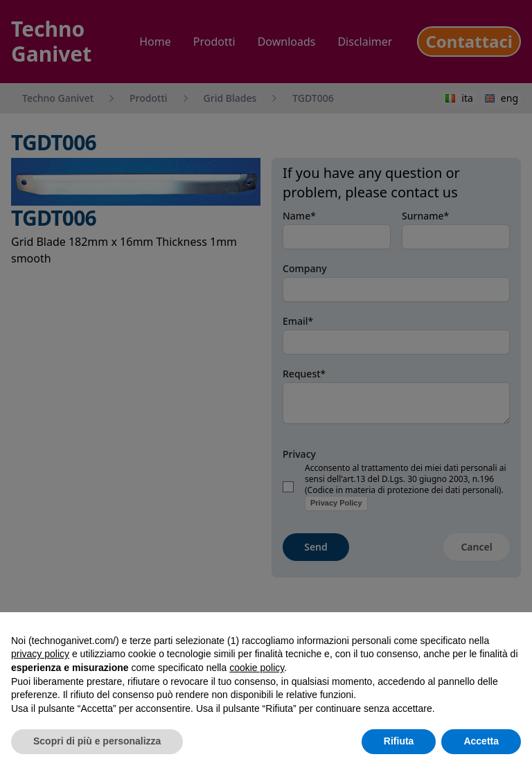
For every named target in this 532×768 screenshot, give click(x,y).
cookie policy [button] (257, 668)
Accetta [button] (481, 741)
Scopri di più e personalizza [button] (97, 741)
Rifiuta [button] (399, 741)
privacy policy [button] (40, 654)
